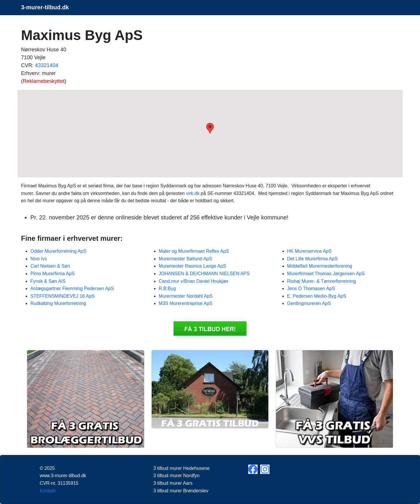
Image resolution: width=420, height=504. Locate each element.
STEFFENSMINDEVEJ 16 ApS (63, 296)
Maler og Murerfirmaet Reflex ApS (194, 251)
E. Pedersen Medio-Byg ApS (317, 296)
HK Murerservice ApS (309, 251)
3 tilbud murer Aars (173, 483)
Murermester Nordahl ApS (186, 296)
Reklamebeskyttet (44, 81)
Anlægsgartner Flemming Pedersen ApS (72, 288)
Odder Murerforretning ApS (58, 251)
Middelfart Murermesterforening (320, 266)
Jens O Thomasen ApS (311, 288)
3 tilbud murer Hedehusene (182, 468)
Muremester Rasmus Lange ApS (192, 266)
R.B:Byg (167, 288)
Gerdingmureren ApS (309, 303)
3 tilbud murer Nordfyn (176, 476)
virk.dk (193, 193)
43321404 (47, 65)
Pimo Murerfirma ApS (52, 274)
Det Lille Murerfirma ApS (312, 259)
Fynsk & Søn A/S (48, 281)
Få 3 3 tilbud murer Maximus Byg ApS (210, 329)
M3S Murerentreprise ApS (185, 303)
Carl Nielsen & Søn (50, 266)
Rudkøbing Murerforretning (58, 303)
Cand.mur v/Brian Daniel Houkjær (194, 281)
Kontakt (48, 491)
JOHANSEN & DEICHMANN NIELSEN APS (204, 274)
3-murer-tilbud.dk (45, 7)
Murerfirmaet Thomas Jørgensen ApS (326, 274)
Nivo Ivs (39, 259)
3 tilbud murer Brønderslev (181, 491)
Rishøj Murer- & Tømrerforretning (321, 281)
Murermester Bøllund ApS (185, 259)
